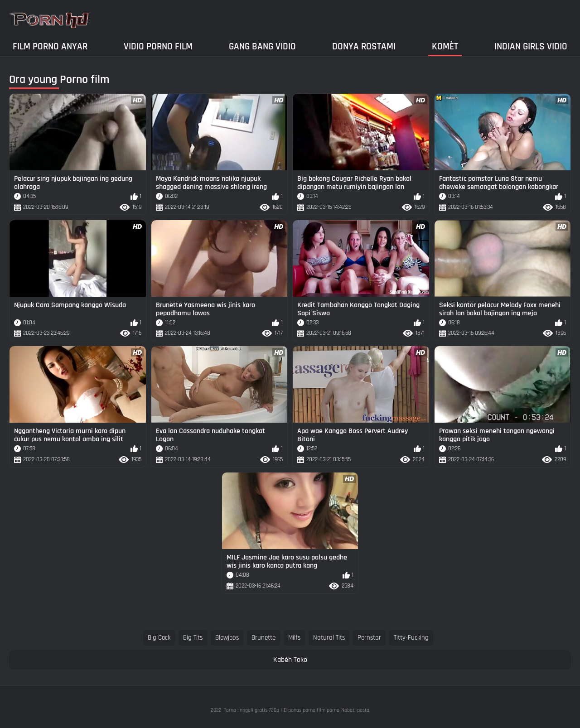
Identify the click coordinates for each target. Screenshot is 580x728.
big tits (193, 638)
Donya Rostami (364, 46)
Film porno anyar (50, 46)
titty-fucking (411, 638)
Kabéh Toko (290, 660)
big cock (159, 638)
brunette (263, 638)
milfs (294, 638)
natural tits (329, 638)
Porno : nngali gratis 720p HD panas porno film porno (281, 710)
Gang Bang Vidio (262, 46)
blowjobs (227, 638)
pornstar (369, 638)
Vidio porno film (158, 46)
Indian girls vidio (531, 46)
